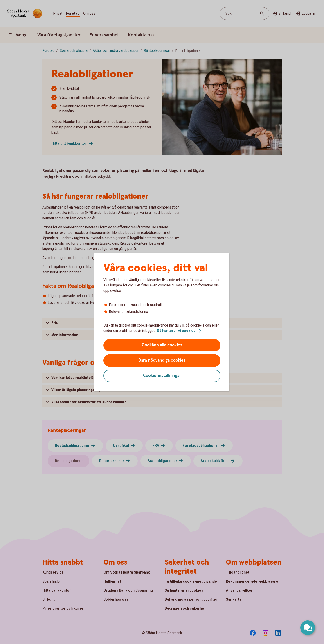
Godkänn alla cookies (162, 345)
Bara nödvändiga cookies (162, 360)
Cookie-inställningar (162, 376)
